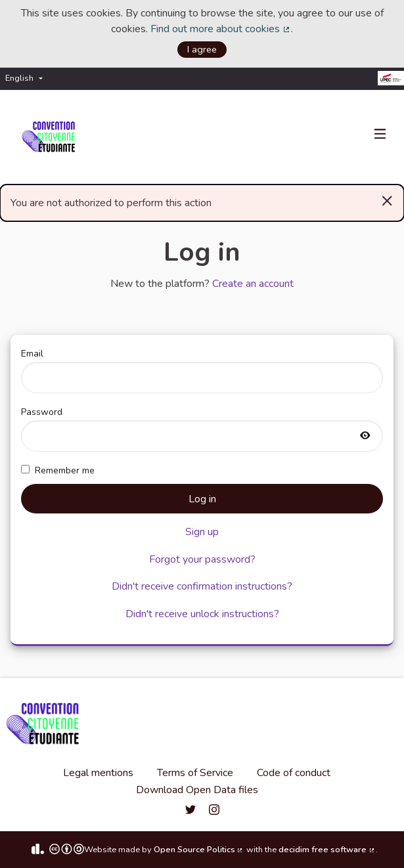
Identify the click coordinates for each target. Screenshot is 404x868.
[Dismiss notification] (387, 200)
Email (202, 370)
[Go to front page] (51, 137)
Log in (202, 499)
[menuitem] (27, 78)
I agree (202, 49)
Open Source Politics (199, 850)
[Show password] (365, 436)
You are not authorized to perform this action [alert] (202, 200)
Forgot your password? (202, 559)
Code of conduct (294, 773)
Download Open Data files (197, 790)
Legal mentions (98, 773)
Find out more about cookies (221, 29)
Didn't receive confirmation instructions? (202, 586)
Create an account (253, 284)
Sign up (202, 532)
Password (202, 429)
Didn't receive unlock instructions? (202, 614)
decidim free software (327, 850)
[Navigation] (380, 135)
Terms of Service (195, 773)
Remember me (58, 470)
